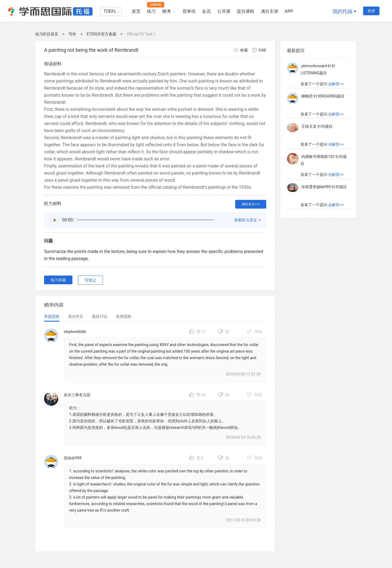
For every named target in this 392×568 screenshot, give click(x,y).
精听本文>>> (251, 204)
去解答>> (336, 84)
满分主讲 (269, 11)
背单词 (189, 11)
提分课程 (246, 11)
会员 (206, 11)
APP (289, 11)
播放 (54, 220)
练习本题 (58, 280)
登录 (371, 11)
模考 (167, 11)
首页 (136, 11)
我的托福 (342, 11)
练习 (151, 11)
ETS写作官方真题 (102, 34)
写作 (72, 34)
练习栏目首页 (47, 34)
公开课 (224, 11)
